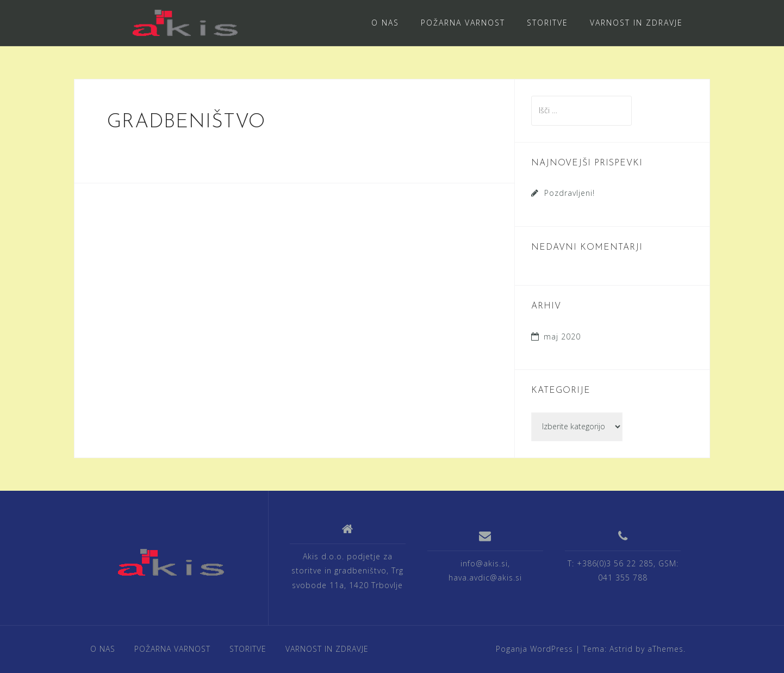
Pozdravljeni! (570, 193)
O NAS (385, 23)
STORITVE (547, 23)
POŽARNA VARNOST (463, 23)
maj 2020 (562, 336)
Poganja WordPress (534, 649)
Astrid (621, 649)
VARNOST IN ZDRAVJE (636, 23)
